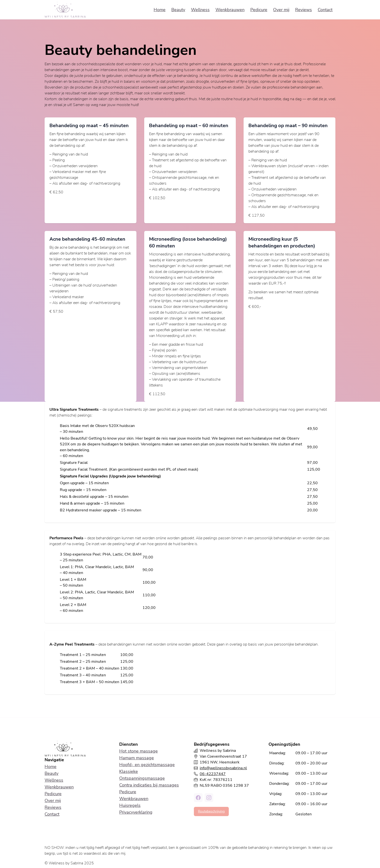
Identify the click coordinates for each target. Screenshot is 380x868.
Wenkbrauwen (230, 10)
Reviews (304, 10)
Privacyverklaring (136, 812)
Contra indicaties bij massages (149, 785)
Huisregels (130, 805)
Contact (325, 10)
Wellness (200, 10)
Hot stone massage (139, 751)
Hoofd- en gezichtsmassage (147, 765)
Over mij (281, 10)
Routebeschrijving (211, 811)
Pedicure (259, 10)
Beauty (178, 10)
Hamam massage (137, 758)
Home (160, 10)
